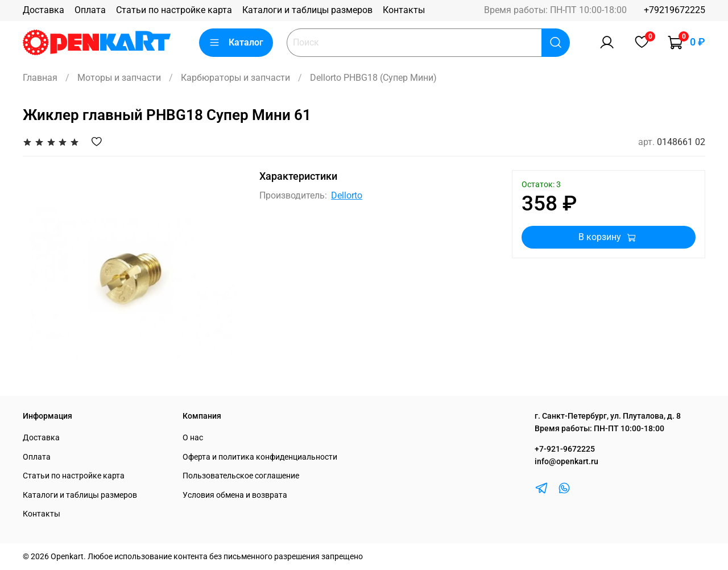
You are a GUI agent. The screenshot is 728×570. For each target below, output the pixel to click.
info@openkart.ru (566, 462)
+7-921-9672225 (565, 449)
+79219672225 (675, 10)
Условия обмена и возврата (235, 495)
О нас (193, 438)
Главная (40, 78)
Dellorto (347, 195)
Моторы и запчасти (119, 78)
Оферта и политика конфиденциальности (260, 457)
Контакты (404, 10)
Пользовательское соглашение (241, 476)
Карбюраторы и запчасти (235, 78)
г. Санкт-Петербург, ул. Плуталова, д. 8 (608, 416)
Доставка (44, 10)
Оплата (90, 10)
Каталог (236, 43)
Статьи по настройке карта (174, 10)
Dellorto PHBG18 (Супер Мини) (373, 78)
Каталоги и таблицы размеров (307, 10)
